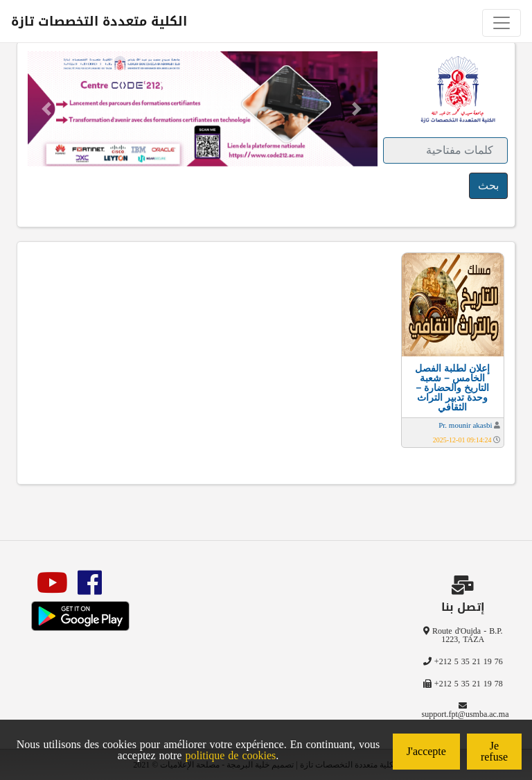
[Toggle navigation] (502, 23)
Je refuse (494, 751)
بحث (488, 185)
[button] (47, 109)
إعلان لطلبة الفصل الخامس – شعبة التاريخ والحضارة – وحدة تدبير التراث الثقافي (452, 388)
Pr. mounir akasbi (465, 425)
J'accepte (426, 751)
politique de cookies (230, 755)
